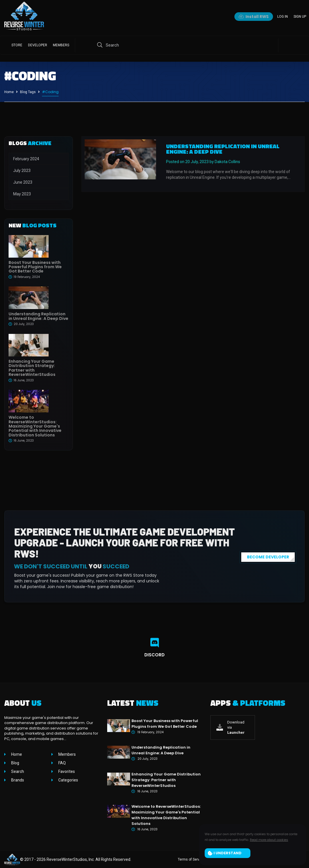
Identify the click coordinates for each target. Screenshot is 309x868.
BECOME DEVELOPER (268, 557)
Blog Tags (28, 92)
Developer (38, 45)
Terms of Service (191, 859)
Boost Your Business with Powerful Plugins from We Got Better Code (35, 267)
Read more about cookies (269, 840)
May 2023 (22, 194)
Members (61, 45)
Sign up (300, 17)
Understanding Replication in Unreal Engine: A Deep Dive (38, 316)
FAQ (62, 763)
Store (17, 45)
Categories (68, 780)
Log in (283, 17)
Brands (17, 780)
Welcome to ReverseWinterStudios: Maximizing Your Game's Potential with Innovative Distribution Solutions (35, 426)
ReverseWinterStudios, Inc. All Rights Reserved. (89, 859)
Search (17, 771)
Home (9, 92)
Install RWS (254, 17)
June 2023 (23, 182)
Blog (15, 763)
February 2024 (26, 159)
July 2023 (22, 171)
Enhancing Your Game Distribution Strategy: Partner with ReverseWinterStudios (32, 368)
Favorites (66, 771)
